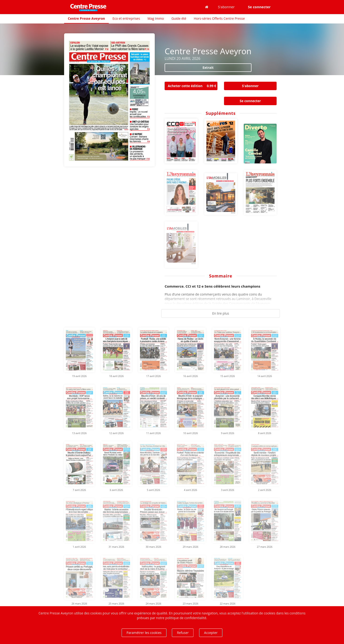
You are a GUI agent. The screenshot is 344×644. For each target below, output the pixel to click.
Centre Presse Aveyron (86, 18)
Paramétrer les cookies (144, 633)
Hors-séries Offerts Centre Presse (219, 18)
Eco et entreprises (126, 18)
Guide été (179, 18)
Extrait (208, 67)
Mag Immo (156, 18)
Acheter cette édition (193, 86)
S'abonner (226, 7)
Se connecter (250, 101)
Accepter (211, 633)
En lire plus (221, 313)
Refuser (183, 633)
